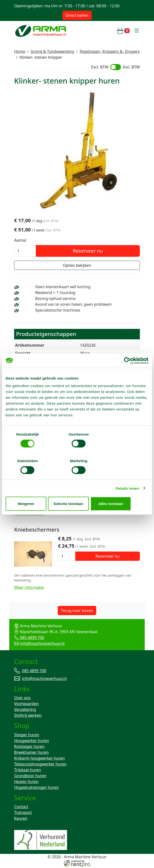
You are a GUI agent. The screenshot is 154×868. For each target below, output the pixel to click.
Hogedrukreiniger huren (36, 788)
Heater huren (26, 782)
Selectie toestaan (77, 490)
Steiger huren (27, 735)
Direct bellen (77, 15)
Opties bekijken (77, 266)
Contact (21, 807)
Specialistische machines (58, 311)
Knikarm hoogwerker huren (39, 758)
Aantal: (20, 241)
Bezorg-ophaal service (55, 299)
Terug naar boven (77, 610)
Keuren (21, 819)
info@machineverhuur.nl (42, 643)
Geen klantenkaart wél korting (63, 287)
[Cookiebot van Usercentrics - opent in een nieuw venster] (127, 374)
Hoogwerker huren (32, 741)
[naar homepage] (41, 31)
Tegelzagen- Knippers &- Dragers (110, 51)
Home (20, 51)
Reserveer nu (88, 251)
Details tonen (127, 475)
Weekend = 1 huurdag (55, 293)
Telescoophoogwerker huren (40, 764)
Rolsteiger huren (29, 747)
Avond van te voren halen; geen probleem (73, 305)
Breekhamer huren (31, 753)
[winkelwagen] (123, 31)
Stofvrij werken (28, 715)
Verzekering (25, 710)
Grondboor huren (30, 776)
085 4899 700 (32, 638)
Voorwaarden (26, 704)
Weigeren (29, 490)
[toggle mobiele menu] (137, 31)
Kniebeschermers (37, 529)
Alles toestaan (125, 490)
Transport (23, 813)
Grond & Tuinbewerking (52, 51)
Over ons (22, 698)
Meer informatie (29, 514)
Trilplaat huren (28, 770)
